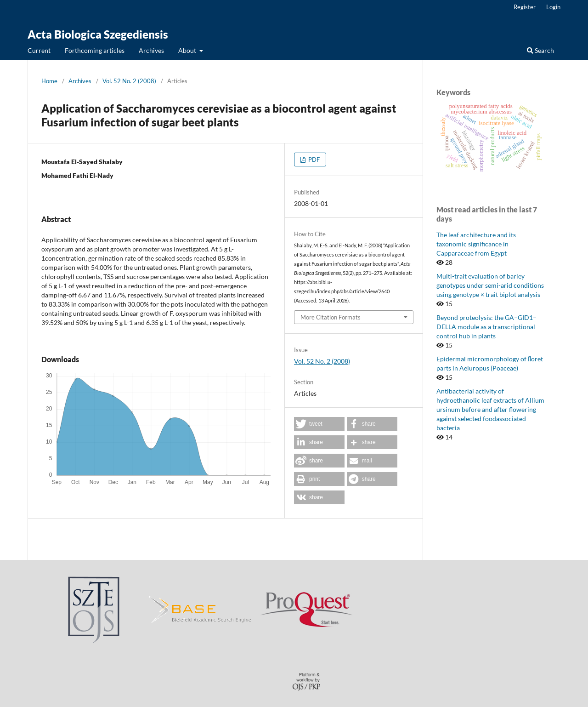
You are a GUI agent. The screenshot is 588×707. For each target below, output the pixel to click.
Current (39, 50)
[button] (319, 424)
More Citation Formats (331, 317)
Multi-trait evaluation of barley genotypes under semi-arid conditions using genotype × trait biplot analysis (490, 285)
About (188, 50)
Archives (151, 50)
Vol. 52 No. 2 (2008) (129, 81)
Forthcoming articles (95, 50)
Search (540, 50)
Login (553, 7)
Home (49, 81)
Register (525, 7)
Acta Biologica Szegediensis (98, 34)
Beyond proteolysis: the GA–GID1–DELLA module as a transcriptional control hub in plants (486, 327)
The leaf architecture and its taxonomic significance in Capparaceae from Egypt (476, 244)
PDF (313, 160)
